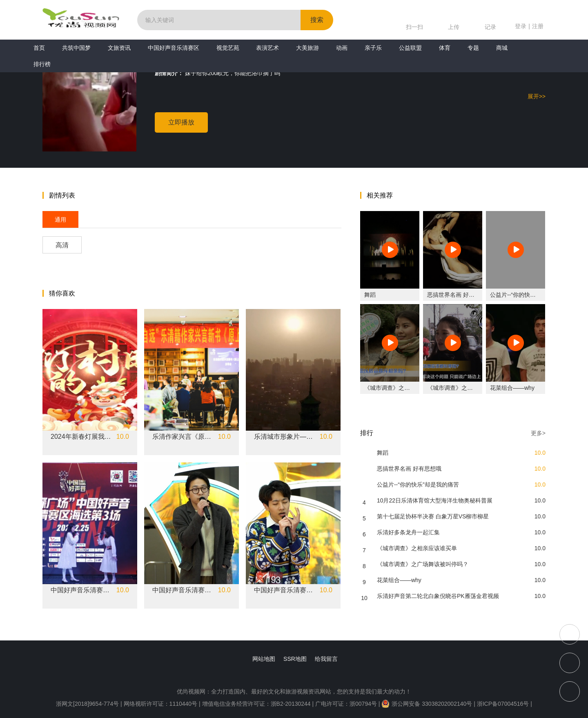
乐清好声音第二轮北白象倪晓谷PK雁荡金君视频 (438, 596)
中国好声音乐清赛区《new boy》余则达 (183, 590)
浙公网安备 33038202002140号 (427, 704)
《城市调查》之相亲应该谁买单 (404, 388)
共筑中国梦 (76, 48)
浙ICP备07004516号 (503, 704)
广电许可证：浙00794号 (346, 704)
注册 (538, 26)
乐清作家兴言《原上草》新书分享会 (183, 437)
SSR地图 (295, 659)
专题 (473, 48)
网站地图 (264, 659)
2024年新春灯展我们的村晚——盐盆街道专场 (81, 437)
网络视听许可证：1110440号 (161, 704)
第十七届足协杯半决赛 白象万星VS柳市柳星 (433, 516)
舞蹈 (370, 295)
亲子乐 (373, 48)
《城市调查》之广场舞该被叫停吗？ (473, 388)
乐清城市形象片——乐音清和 (285, 437)
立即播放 (181, 122)
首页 (39, 48)
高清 (62, 245)
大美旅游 (307, 48)
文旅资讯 (119, 48)
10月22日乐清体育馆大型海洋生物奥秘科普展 (435, 500)
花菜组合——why (512, 388)
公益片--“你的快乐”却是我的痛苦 (531, 295)
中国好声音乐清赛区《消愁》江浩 (285, 590)
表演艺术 (267, 48)
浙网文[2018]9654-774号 (87, 704)
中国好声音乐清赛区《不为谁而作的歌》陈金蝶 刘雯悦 (81, 590)
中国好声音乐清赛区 (174, 48)
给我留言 (326, 659)
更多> (538, 433)
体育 (445, 48)
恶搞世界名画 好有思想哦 (459, 295)
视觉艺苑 (228, 48)
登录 (521, 26)
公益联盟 (410, 48)
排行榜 (42, 64)
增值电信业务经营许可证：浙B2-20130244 (256, 704)
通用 (60, 220)
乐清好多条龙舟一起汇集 (408, 532)
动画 (342, 48)
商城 (502, 48)
